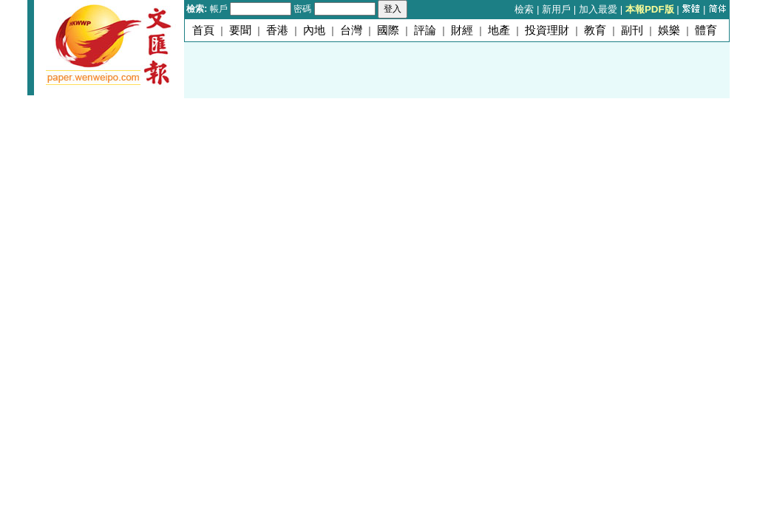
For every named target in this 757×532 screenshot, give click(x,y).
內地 (314, 30)
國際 (388, 30)
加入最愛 (598, 9)
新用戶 (556, 9)
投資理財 (547, 30)
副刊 (632, 30)
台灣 (351, 30)
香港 (277, 30)
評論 (425, 30)
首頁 (203, 30)
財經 (462, 30)
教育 (595, 30)
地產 (499, 30)
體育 (706, 30)
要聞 (240, 30)
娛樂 (669, 30)
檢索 (524, 9)
